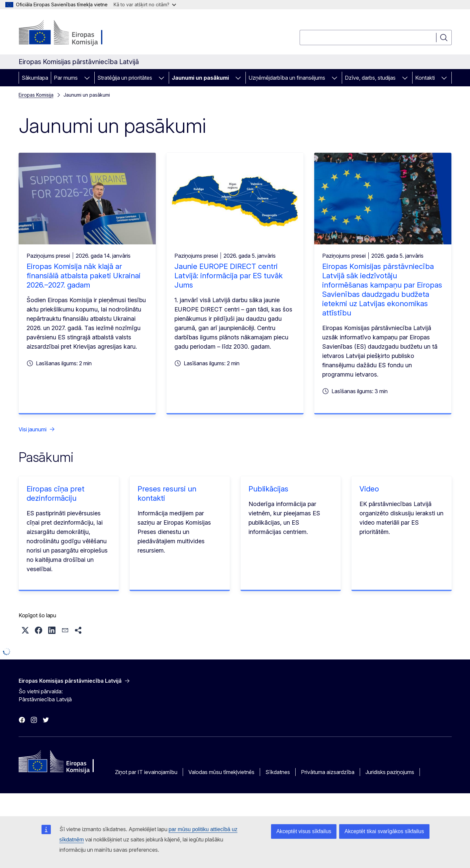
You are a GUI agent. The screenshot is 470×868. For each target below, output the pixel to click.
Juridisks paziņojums (390, 772)
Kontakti (425, 78)
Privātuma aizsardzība (328, 772)
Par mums (66, 78)
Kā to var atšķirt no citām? (145, 4)
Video (369, 489)
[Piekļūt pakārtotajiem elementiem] (87, 78)
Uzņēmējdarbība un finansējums (287, 78)
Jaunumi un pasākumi (200, 78)
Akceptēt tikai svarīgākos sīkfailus (384, 831)
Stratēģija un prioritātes (125, 78)
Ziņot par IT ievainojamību (146, 772)
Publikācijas (268, 489)
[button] (25, 630)
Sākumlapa (35, 78)
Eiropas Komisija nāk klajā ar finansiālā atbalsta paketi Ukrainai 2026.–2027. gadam (84, 276)
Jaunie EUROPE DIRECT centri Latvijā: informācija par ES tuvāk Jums (229, 276)
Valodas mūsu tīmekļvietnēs (221, 772)
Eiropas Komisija (36, 95)
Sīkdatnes (278, 772)
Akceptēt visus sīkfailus (304, 831)
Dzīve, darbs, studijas (370, 78)
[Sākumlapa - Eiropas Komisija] (72, 33)
